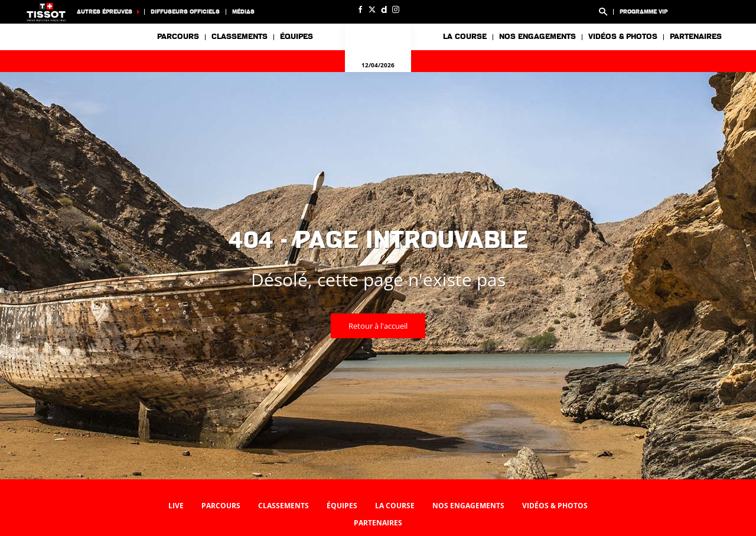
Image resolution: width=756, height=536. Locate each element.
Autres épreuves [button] (105, 12)
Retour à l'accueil (378, 326)
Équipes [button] (296, 37)
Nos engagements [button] (537, 37)
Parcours (178, 37)
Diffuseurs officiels (185, 12)
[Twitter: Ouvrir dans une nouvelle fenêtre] (372, 9)
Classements (239, 37)
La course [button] (465, 37)
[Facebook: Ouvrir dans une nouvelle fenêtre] (360, 9)
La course (395, 506)
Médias (243, 12)
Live (176, 506)
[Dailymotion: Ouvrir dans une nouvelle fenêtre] (384, 9)
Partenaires (696, 37)
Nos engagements (468, 506)
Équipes (342, 506)
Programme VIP (643, 12)
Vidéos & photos (623, 37)
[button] (603, 12)
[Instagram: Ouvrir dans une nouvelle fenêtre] (396, 9)
